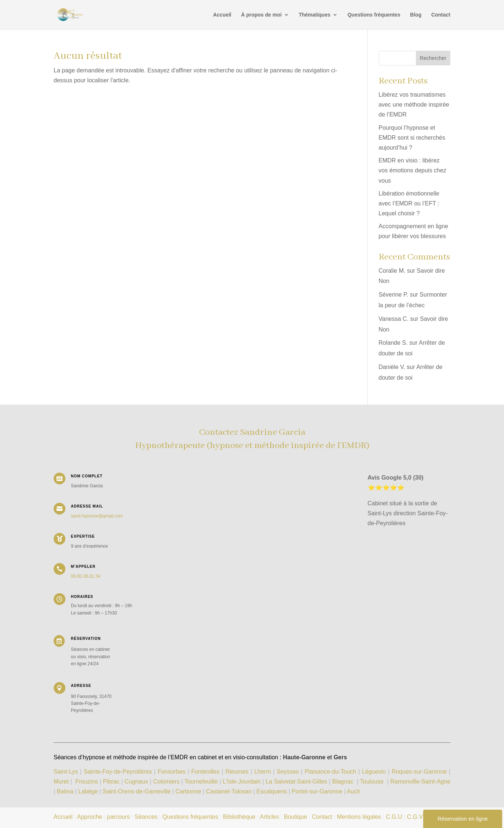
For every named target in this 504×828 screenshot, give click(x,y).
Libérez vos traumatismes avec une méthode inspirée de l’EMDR (414, 105)
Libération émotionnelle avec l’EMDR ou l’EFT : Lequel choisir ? (409, 203)
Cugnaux (136, 782)
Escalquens (272, 791)
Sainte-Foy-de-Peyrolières (118, 772)
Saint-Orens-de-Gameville (136, 791)
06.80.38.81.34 (86, 576)
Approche (90, 817)
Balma (65, 791)
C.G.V (415, 817)
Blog (416, 15)
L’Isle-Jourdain (242, 782)
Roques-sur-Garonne (419, 772)
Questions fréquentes (374, 15)
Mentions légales (359, 817)
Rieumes (237, 772)
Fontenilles (205, 772)
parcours (118, 817)
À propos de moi (261, 15)
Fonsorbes (172, 772)
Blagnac (343, 782)
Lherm (262, 772)
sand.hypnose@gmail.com (97, 516)
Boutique (296, 817)
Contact (441, 15)
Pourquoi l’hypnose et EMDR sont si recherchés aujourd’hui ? (412, 138)
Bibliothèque (239, 817)
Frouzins (87, 782)
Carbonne (188, 791)
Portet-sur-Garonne (318, 791)
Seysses (288, 772)
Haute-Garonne (304, 757)
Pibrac (111, 782)
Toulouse (372, 782)
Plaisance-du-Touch (330, 772)
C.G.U (395, 817)
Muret (61, 782)
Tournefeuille (201, 782)
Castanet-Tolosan (229, 791)
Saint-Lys (66, 772)
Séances (146, 817)
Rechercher (433, 58)
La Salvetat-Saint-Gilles (296, 782)
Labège (88, 791)
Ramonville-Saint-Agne (420, 782)
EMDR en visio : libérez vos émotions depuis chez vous (413, 170)
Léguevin (374, 772)
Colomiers (166, 782)
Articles (269, 817)
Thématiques (314, 15)
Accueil (222, 15)
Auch (353, 791)
